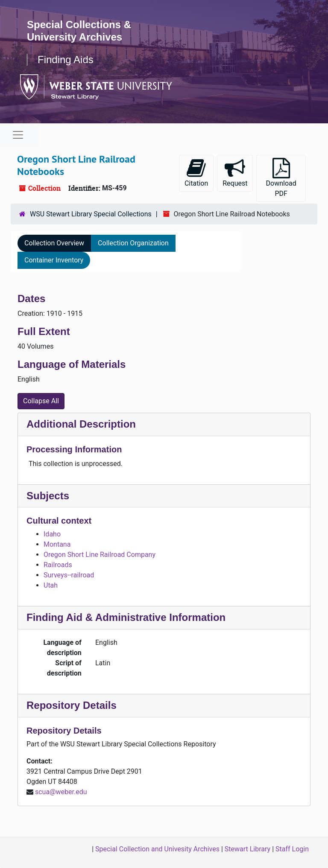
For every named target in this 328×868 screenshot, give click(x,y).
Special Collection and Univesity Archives (157, 849)
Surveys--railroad (69, 575)
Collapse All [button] (41, 401)
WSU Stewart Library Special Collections (91, 214)
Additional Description (81, 424)
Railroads (58, 565)
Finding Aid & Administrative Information (126, 617)
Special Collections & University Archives (79, 31)
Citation (196, 173)
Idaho (52, 534)
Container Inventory (54, 260)
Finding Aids (66, 60)
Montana (57, 544)
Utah (51, 585)
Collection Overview (54, 243)
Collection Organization (133, 243)
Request (235, 173)
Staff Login (292, 849)
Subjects (48, 496)
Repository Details (72, 705)
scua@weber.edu (61, 792)
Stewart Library (247, 849)
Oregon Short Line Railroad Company (100, 555)
